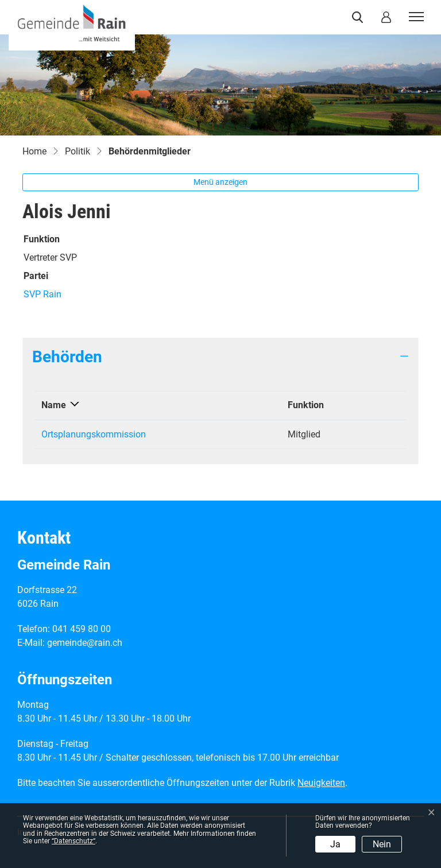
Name (54, 405)
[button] (360, 17)
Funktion (306, 405)
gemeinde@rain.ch (85, 643)
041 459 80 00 (82, 629)
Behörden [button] (67, 357)
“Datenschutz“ (73, 841)
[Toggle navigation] (415, 17)
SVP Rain (42, 294)
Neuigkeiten (321, 783)
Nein (382, 844)
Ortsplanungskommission (94, 434)
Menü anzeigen (220, 182)
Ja (335, 844)
